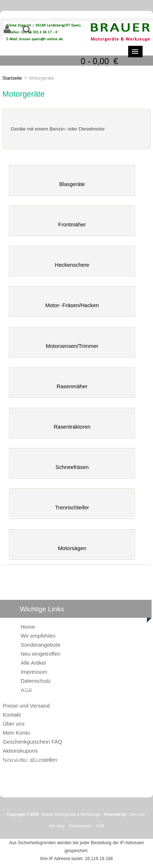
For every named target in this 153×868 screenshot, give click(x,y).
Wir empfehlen (38, 636)
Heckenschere (72, 262)
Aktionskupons (20, 751)
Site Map (56, 826)
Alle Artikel (33, 663)
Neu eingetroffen (40, 654)
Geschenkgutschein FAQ (32, 742)
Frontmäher (72, 222)
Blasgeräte (72, 181)
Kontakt (12, 715)
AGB (100, 826)
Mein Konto (16, 733)
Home (28, 627)
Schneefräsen (72, 464)
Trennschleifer (72, 504)
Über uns (13, 724)
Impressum (34, 672)
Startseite (12, 78)
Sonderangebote (40, 645)
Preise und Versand (26, 706)
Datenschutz (35, 681)
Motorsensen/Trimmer (72, 343)
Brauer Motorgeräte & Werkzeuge (71, 814)
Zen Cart (137, 814)
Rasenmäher (72, 383)
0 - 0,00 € (99, 61)
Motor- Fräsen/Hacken (72, 302)
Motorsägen (72, 545)
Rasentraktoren (72, 424)
